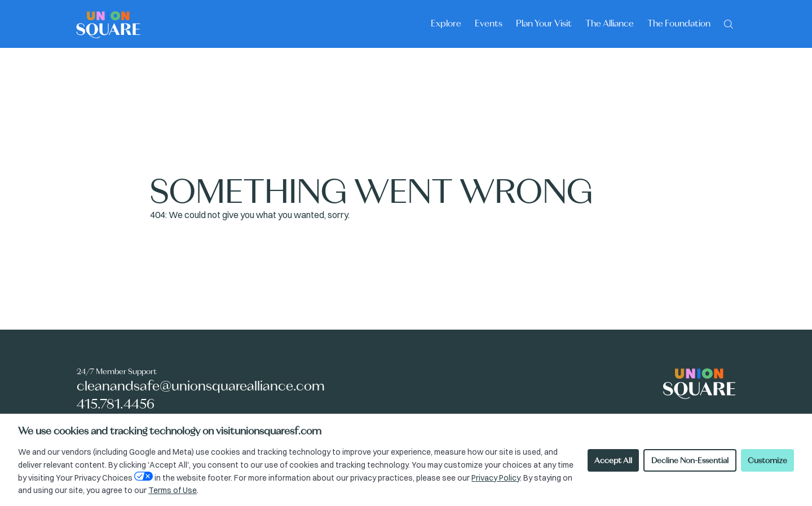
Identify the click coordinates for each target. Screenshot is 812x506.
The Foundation (679, 23)
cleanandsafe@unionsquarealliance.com (201, 386)
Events (489, 23)
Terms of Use (173, 490)
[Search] (729, 23)
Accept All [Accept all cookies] (613, 460)
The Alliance (610, 23)
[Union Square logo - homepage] (108, 24)
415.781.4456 (116, 404)
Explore (446, 23)
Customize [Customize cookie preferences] (767, 460)
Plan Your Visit (544, 23)
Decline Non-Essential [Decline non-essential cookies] (690, 460)
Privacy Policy (496, 478)
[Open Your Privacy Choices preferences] (144, 476)
